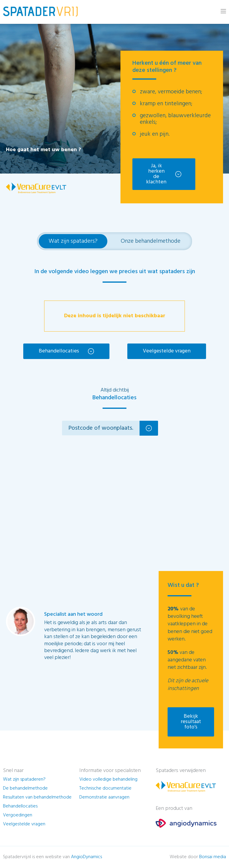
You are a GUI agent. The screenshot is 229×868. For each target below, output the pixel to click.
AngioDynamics (86, 858)
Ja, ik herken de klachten (158, 174)
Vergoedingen (18, 816)
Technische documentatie (105, 789)
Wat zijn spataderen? (24, 780)
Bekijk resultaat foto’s (191, 723)
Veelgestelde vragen (167, 351)
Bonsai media (213, 858)
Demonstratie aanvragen (104, 798)
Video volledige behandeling (108, 780)
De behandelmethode (25, 789)
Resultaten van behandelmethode (37, 798)
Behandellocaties (59, 351)
